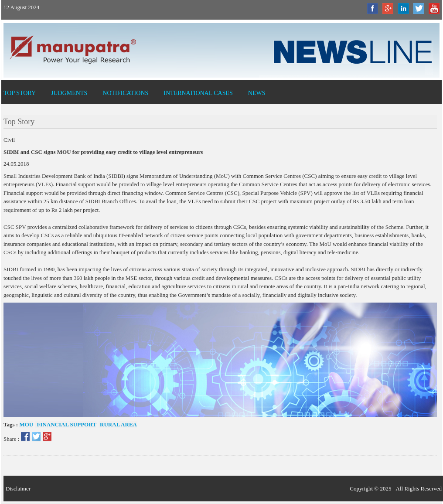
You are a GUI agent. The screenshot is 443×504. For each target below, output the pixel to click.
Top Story (20, 93)
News (257, 93)
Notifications (125, 93)
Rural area (118, 424)
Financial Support (66, 424)
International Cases (198, 93)
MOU (26, 424)
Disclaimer (18, 489)
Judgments (69, 93)
